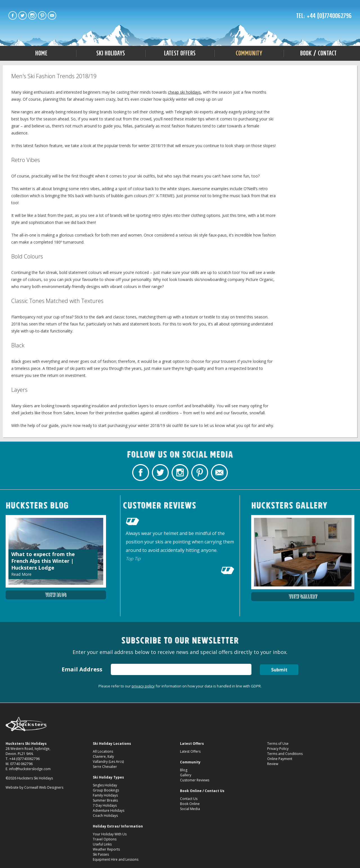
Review (273, 764)
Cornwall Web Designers (44, 787)
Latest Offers (180, 53)
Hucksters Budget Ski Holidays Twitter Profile (22, 15)
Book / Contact (318, 53)
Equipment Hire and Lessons (116, 859)
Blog (184, 770)
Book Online (190, 804)
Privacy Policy (278, 749)
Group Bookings (106, 790)
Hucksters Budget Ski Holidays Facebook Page (13, 15)
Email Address (82, 669)
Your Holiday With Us (110, 834)
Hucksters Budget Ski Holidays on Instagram (32, 15)
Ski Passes (101, 854)
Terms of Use (278, 744)
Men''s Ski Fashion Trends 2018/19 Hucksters (180, 17)
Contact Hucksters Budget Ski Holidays (52, 15)
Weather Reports (106, 849)
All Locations (103, 751)
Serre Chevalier (105, 767)
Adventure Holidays (109, 810)
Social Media (190, 809)
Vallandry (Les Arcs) (108, 762)
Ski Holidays (111, 53)
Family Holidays (105, 795)
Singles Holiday (105, 785)
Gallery (186, 775)
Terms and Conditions (285, 754)
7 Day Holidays (105, 805)
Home (41, 53)
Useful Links (102, 844)
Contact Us (189, 799)
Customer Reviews (195, 780)
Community (249, 53)
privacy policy (143, 686)
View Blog (56, 595)
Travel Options (105, 839)
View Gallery (303, 596)
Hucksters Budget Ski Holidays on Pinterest (42, 15)
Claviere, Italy (103, 756)
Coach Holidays (105, 816)
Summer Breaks (105, 800)
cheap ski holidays (184, 92)
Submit (279, 670)
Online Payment (280, 759)
